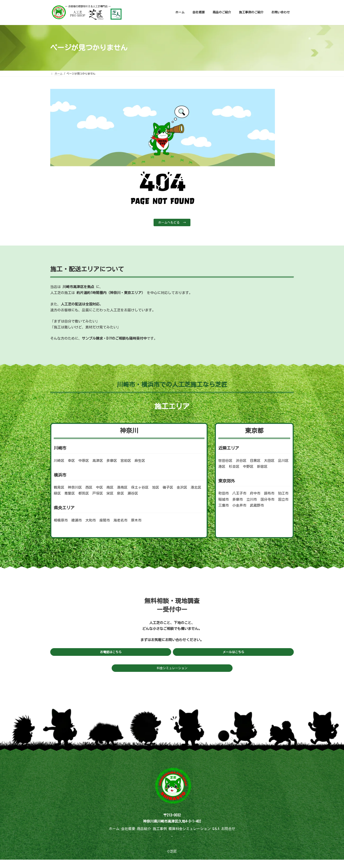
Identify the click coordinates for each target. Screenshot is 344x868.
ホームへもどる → (172, 223)
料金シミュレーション (172, 671)
